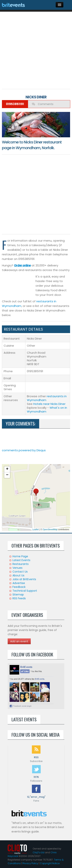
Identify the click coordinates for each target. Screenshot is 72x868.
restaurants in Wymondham (47, 398)
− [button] (7, 475)
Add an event (19, 641)
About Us (18, 575)
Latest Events (21, 560)
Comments (45, 104)
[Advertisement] (36, 49)
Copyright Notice (50, 863)
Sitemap (18, 595)
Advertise (19, 583)
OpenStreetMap (50, 529)
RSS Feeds (19, 598)
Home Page (20, 556)
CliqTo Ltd (38, 852)
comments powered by (24, 450)
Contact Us (20, 572)
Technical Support (25, 591)
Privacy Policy (30, 863)
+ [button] (7, 469)
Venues (17, 568)
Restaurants (21, 564)
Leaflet (36, 529)
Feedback (19, 587)
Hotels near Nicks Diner (49, 404)
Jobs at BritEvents (24, 579)
